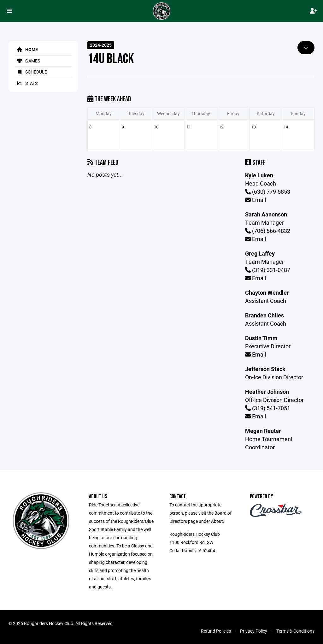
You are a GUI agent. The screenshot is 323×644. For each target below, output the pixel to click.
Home (26, 49)
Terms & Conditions (295, 631)
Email (255, 200)
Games (27, 61)
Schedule (31, 72)
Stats (26, 83)
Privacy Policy (254, 631)
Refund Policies (216, 631)
